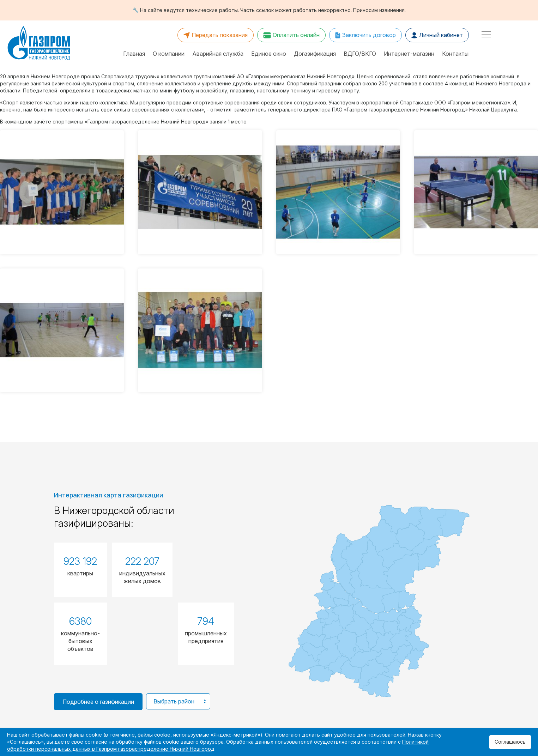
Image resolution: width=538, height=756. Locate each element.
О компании (169, 54)
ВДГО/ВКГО (360, 54)
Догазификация (315, 54)
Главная (134, 54)
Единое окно (269, 54)
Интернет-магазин (409, 54)
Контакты (455, 54)
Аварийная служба (218, 54)
